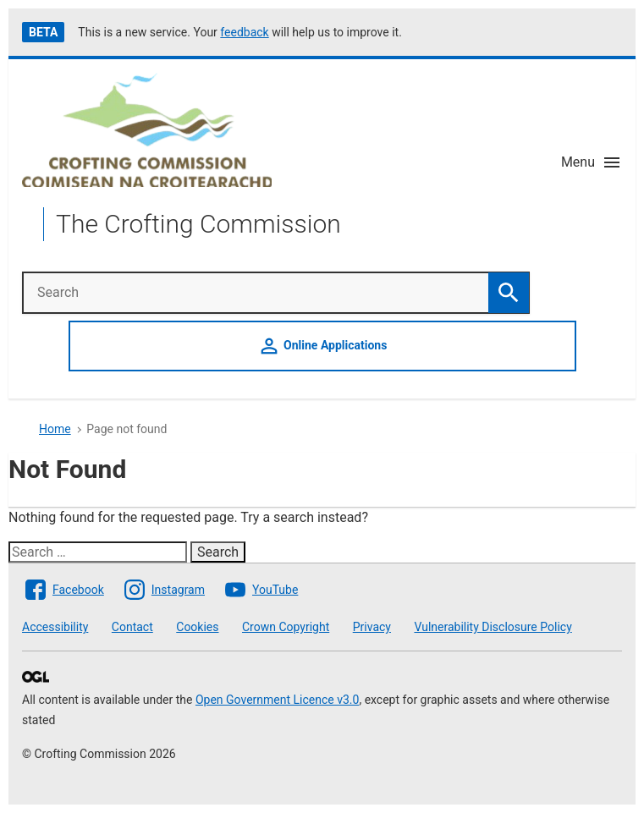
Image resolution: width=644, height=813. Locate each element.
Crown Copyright (286, 627)
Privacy (372, 627)
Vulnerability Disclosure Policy (493, 627)
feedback (244, 32)
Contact (132, 627)
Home (55, 429)
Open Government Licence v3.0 (277, 700)
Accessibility (55, 627)
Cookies (197, 627)
